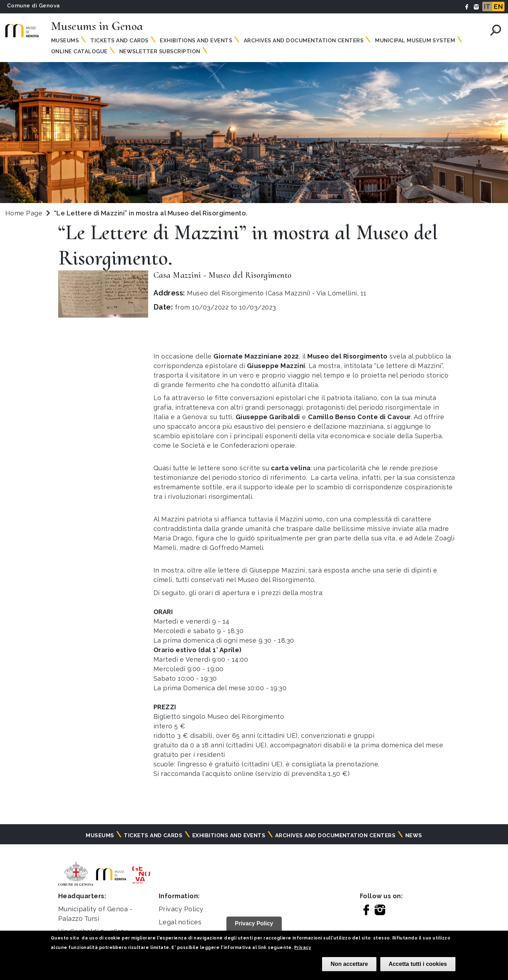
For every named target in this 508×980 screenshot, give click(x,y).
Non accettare (349, 964)
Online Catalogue (79, 51)
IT (487, 7)
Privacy (303, 948)
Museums (65, 41)
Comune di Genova (34, 6)
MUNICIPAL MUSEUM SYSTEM (415, 41)
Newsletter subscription (160, 51)
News (414, 835)
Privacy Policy (181, 909)
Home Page (24, 213)
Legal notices (180, 922)
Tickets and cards (153, 835)
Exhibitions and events (196, 41)
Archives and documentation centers (304, 41)
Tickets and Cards (119, 41)
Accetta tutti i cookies (418, 964)
